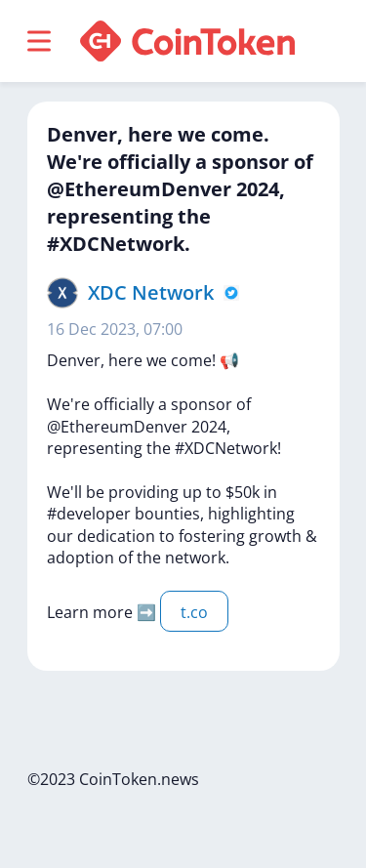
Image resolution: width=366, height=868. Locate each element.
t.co (194, 612)
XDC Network (151, 292)
